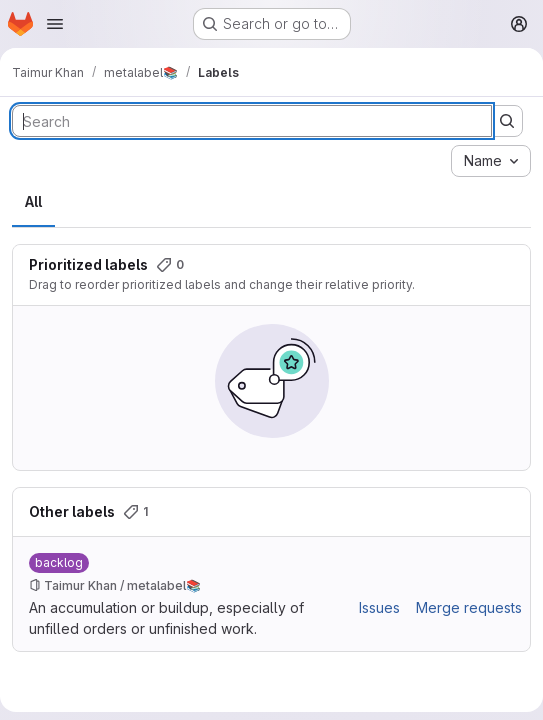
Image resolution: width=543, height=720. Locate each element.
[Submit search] (507, 121)
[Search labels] (252, 121)
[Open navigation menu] (55, 24)
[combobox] (491, 161)
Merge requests (469, 607)
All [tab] (33, 201)
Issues (379, 607)
